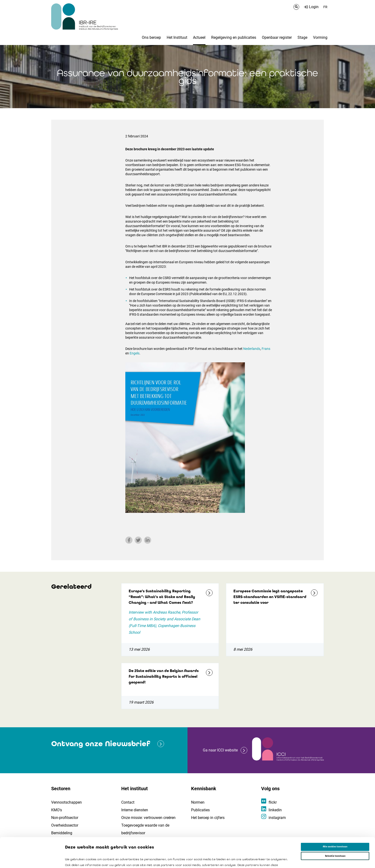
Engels (135, 353)
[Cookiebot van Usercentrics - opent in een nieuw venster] (31, 860)
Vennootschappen (66, 802)
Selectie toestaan (335, 826)
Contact (128, 802)
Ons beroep (151, 37)
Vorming (320, 37)
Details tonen (218, 860)
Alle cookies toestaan (335, 817)
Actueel (199, 37)
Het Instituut (177, 37)
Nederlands (252, 349)
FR (325, 7)
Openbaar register (277, 37)
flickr (273, 802)
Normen (198, 802)
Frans (266, 349)
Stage (302, 37)
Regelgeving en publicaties (234, 37)
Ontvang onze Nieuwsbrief (101, 744)
